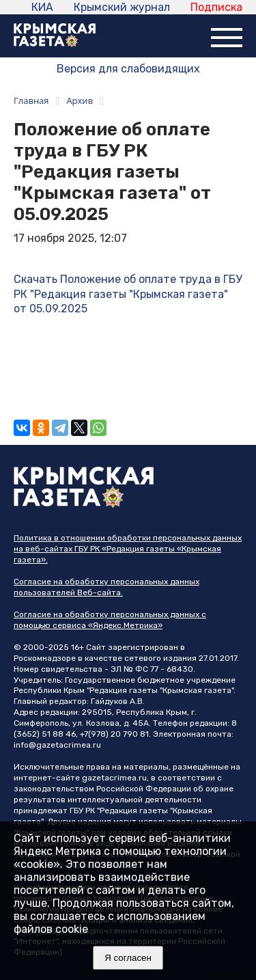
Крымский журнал (122, 7)
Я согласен (128, 958)
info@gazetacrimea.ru (57, 745)
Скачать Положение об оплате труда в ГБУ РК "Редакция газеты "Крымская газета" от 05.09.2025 (128, 294)
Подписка (216, 7)
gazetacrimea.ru (114, 778)
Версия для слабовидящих (128, 69)
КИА (42, 7)
